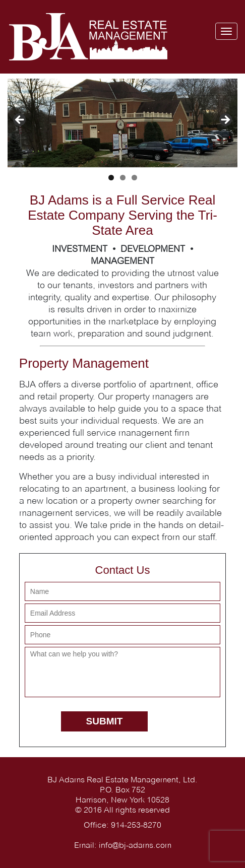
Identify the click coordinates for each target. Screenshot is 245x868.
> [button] (225, 120)
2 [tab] (123, 178)
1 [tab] (111, 178)
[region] (122, 123)
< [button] (20, 120)
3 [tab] (134, 178)
